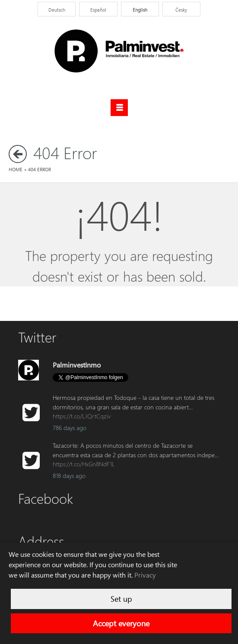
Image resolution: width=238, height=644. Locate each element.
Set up (121, 599)
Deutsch (57, 10)
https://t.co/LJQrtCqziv (82, 416)
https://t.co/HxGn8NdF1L (84, 464)
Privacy (145, 575)
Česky (181, 10)
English (140, 10)
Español (98, 10)
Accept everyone (121, 623)
